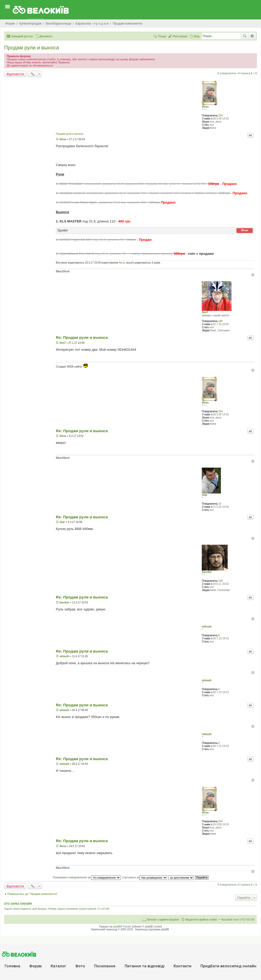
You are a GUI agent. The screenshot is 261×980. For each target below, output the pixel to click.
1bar (204, 495)
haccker (207, 572)
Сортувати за (144, 877)
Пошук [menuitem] (162, 36)
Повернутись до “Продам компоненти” (32, 894)
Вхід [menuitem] (197, 36)
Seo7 (205, 312)
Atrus (205, 107)
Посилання (105, 966)
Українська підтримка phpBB (152, 929)
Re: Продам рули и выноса (82, 337)
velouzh (207, 627)
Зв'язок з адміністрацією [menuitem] (163, 919)
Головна (12, 966)
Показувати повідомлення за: (87, 877)
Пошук (245, 36)
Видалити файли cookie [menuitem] (201, 919)
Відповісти (15, 74)
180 (221, 321)
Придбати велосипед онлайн (228, 966)
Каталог (58, 966)
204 (221, 115)
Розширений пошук (252, 36)
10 (220, 504)
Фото (80, 966)
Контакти (182, 966)
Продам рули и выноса (32, 48)
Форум (35, 966)
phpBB (117, 927)
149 (221, 581)
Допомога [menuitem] (46, 36)
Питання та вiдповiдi (145, 966)
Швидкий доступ (22, 36)
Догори (253, 275)
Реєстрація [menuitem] (180, 36)
